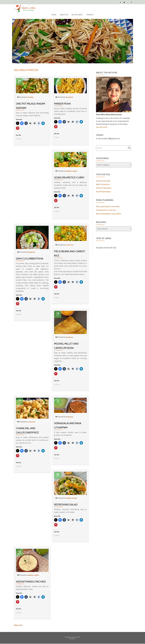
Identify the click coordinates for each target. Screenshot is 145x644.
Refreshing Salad (66, 501)
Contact (88, 13)
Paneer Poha (62, 100)
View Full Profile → (103, 124)
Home (56, 13)
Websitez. (72, 635)
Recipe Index (76, 13)
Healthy (31, 94)
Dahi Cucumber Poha (30, 255)
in (75, 635)
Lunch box (70, 242)
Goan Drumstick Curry (69, 174)
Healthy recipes (72, 168)
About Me (64, 13)
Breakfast (70, 94)
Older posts (19, 622)
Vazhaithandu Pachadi (31, 578)
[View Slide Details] (73, 38)
